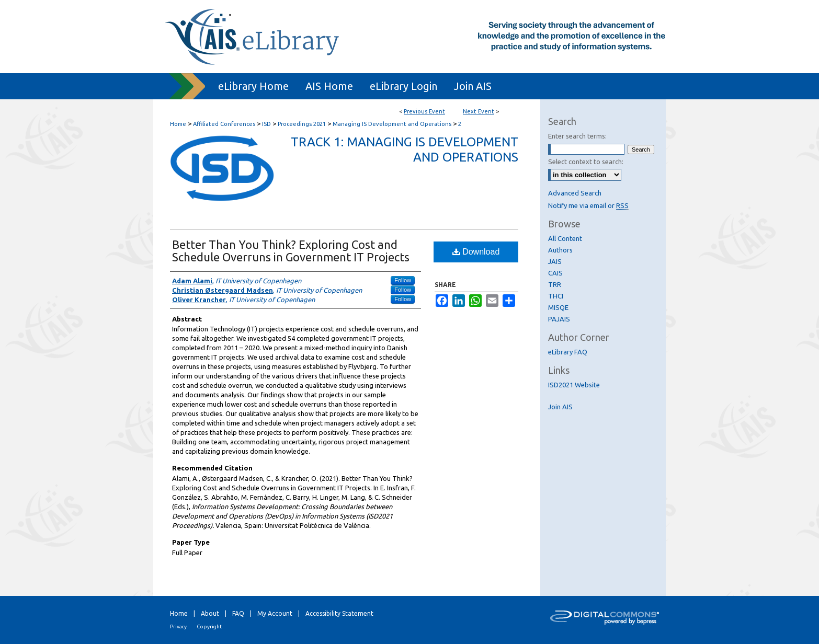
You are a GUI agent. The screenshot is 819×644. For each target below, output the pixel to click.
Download (476, 252)
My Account (275, 613)
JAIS (555, 261)
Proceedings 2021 (303, 124)
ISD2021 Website (574, 385)
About (210, 613)
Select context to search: (586, 162)
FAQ (238, 613)
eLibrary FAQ (568, 352)
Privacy (178, 626)
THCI (556, 296)
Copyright (209, 626)
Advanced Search (575, 193)
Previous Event (424, 111)
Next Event (479, 111)
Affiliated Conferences (225, 124)
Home (178, 124)
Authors (560, 250)
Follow (403, 280)
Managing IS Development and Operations (393, 124)
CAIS (555, 273)
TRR (555, 284)
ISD (267, 124)
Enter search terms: (577, 136)
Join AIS (560, 407)
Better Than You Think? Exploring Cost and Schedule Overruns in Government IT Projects (291, 251)
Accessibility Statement (339, 613)
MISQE (558, 307)
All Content (565, 238)
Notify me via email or (588, 205)
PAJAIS (559, 319)
